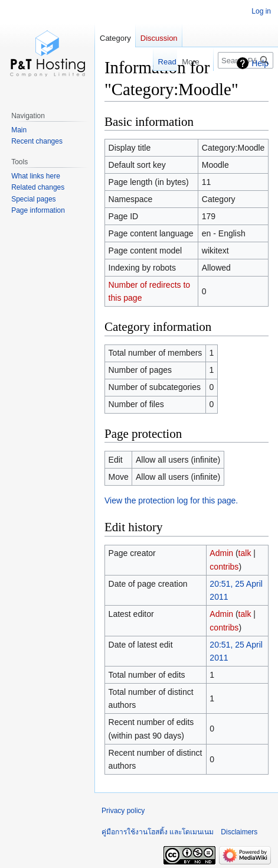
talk (245, 553)
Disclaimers (239, 832)
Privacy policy (123, 811)
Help (260, 63)
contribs (224, 567)
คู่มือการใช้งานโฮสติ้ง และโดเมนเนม (158, 832)
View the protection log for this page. (171, 500)
